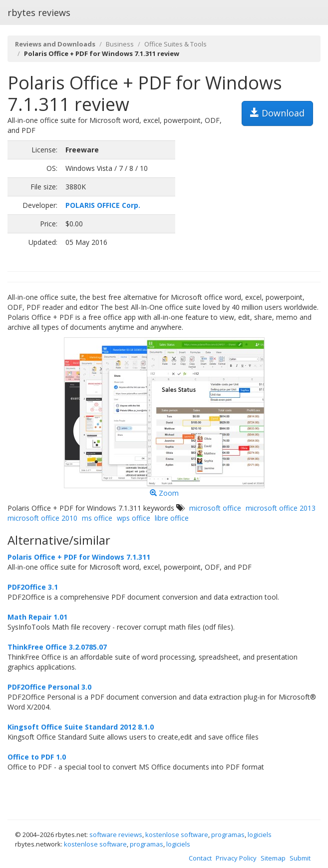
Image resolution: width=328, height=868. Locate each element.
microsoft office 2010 (42, 518)
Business (120, 44)
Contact (200, 858)
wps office (134, 518)
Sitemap (273, 858)
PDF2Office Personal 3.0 (49, 687)
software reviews (116, 835)
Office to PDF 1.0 (37, 757)
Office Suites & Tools (175, 44)
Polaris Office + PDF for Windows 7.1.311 (79, 557)
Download (277, 113)
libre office (172, 518)
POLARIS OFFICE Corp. (103, 205)
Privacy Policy (236, 858)
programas (228, 835)
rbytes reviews (39, 12)
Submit (300, 858)
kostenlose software (177, 835)
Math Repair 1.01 (37, 617)
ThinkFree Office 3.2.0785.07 (57, 647)
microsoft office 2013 (281, 508)
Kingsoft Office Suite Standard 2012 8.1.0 (81, 727)
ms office (97, 518)
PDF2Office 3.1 (33, 587)
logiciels (260, 835)
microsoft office (215, 508)
